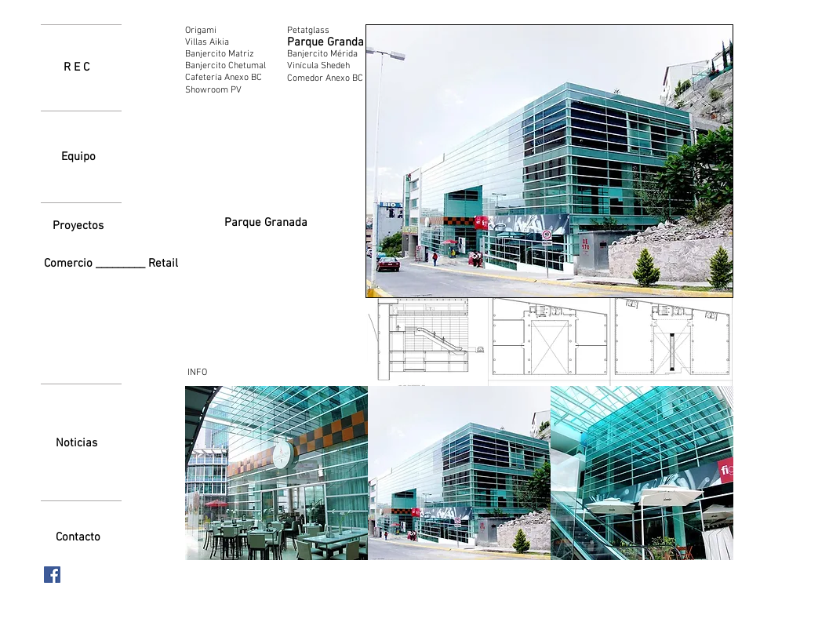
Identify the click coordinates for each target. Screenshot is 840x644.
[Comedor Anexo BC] (325, 79)
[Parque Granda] (325, 42)
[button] (427, 342)
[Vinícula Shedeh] (319, 66)
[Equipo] (78, 157)
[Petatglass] (322, 31)
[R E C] (77, 67)
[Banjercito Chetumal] (228, 66)
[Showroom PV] (229, 91)
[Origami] (207, 31)
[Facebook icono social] (52, 575)
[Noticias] (76, 443)
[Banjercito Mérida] (326, 54)
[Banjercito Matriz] (227, 54)
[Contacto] (78, 537)
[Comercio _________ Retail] (114, 264)
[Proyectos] (78, 226)
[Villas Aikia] (207, 42)
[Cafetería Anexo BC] (229, 78)
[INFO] (198, 373)
